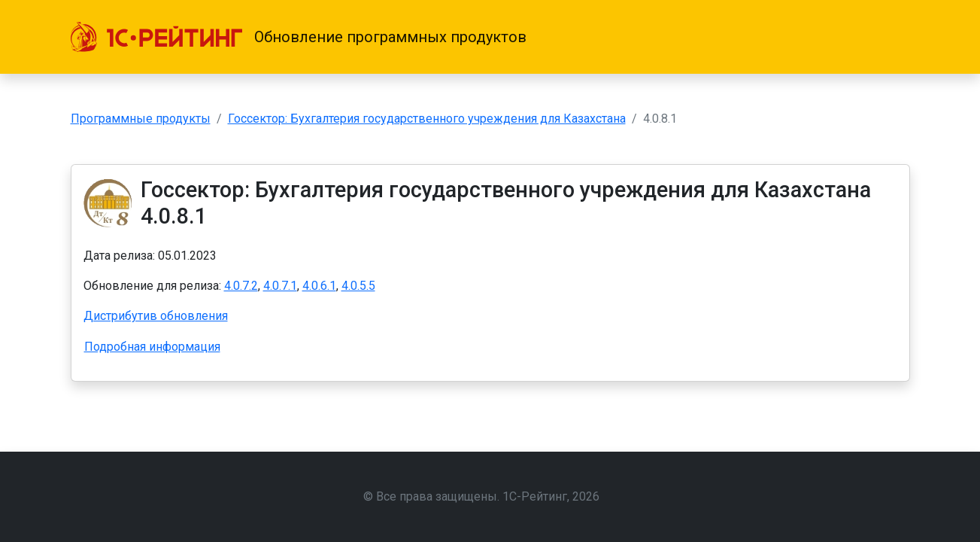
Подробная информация (152, 347)
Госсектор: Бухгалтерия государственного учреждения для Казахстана (427, 119)
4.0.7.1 (280, 286)
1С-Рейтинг (535, 496)
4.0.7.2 (241, 286)
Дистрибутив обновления (156, 316)
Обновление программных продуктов (390, 37)
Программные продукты (141, 119)
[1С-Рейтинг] (156, 37)
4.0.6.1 (319, 286)
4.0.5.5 (358, 286)
